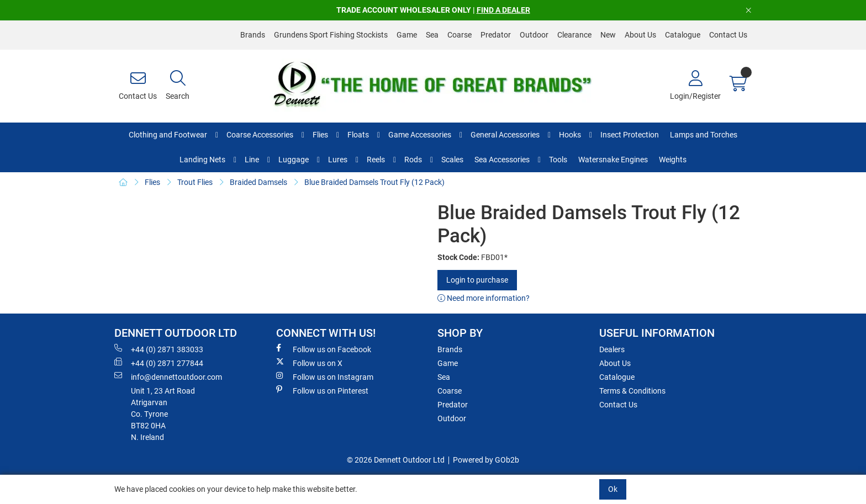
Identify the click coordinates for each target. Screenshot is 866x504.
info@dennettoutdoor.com (168, 376)
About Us (640, 35)
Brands (253, 35)
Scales (452, 160)
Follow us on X (309, 363)
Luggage (294, 160)
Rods (413, 160)
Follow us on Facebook (324, 349)
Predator (496, 35)
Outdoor (534, 35)
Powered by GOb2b (486, 460)
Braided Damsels (258, 182)
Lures (338, 160)
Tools (558, 160)
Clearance (574, 35)
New (608, 35)
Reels (376, 160)
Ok (613, 489)
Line (252, 160)
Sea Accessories (502, 160)
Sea (432, 35)
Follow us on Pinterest (322, 390)
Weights (673, 160)
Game (407, 35)
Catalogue (683, 35)
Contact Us (728, 35)
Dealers (612, 349)
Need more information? (484, 298)
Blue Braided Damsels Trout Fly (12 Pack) (374, 182)
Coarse (460, 35)
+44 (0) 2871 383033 (159, 349)
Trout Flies (195, 182)
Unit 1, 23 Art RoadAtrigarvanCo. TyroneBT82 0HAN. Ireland (163, 414)
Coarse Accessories (260, 135)
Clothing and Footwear (168, 135)
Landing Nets (202, 160)
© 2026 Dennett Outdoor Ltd (396, 460)
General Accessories (505, 135)
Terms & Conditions (632, 391)
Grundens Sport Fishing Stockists (331, 35)
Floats (358, 135)
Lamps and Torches (704, 135)
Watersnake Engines (613, 160)
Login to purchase (477, 280)
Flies (320, 135)
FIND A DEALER (503, 10)
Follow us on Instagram (325, 376)
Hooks (570, 135)
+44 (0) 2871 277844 (159, 363)
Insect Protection (630, 135)
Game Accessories (420, 135)
